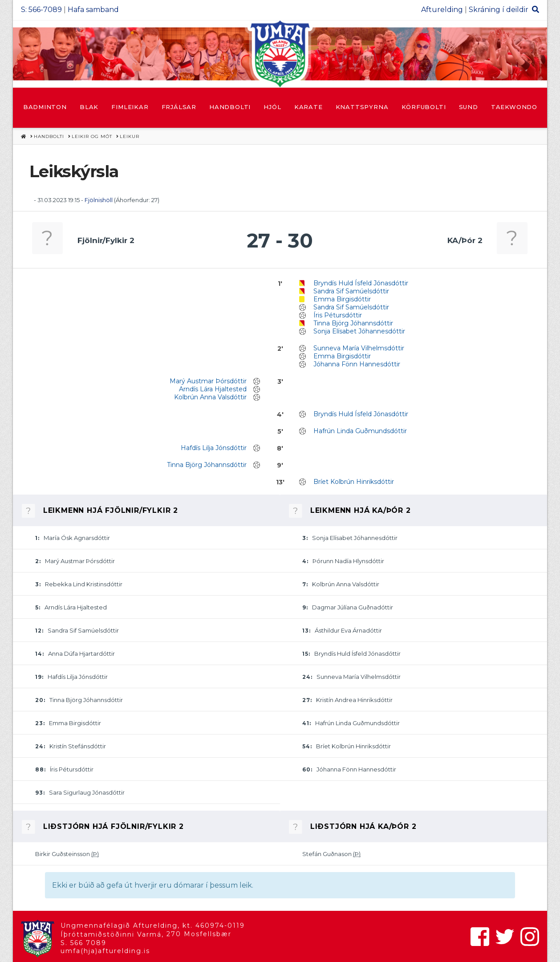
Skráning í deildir (499, 10)
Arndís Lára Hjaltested (213, 389)
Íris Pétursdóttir (338, 315)
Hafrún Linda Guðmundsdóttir (360, 431)
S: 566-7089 (41, 10)
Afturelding (442, 10)
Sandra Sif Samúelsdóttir (351, 291)
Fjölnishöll (99, 200)
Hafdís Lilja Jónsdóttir (214, 448)
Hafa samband (93, 10)
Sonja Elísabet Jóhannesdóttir (359, 331)
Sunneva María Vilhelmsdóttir (359, 348)
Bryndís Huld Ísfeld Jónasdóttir (361, 283)
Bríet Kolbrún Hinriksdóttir (354, 482)
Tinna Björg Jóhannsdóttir (353, 323)
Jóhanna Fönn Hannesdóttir (357, 364)
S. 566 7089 (83, 943)
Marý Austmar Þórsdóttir (208, 381)
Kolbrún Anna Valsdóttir (210, 397)
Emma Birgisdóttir (342, 299)
